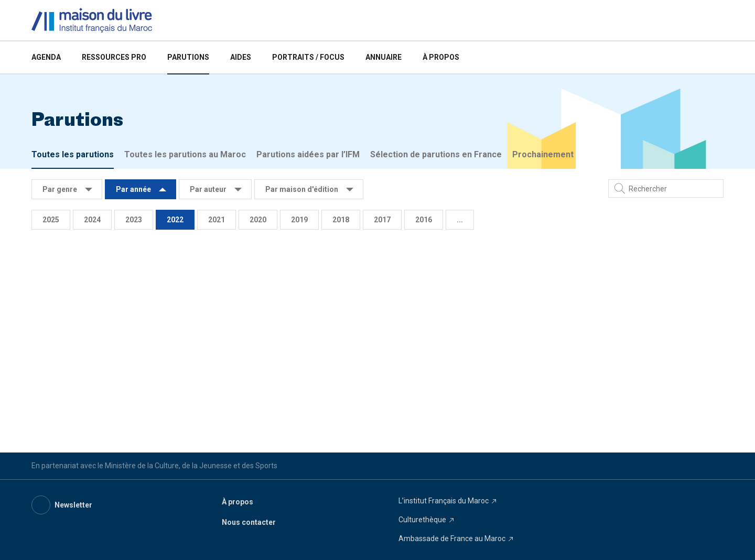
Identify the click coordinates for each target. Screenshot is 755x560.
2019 (299, 220)
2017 (382, 220)
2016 (424, 220)
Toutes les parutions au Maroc (185, 154)
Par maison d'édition (302, 189)
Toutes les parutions (73, 154)
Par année (133, 189)
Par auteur (208, 189)
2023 (134, 220)
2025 (51, 220)
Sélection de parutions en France (436, 154)
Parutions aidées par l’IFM (308, 154)
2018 (341, 220)
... (460, 220)
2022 (175, 220)
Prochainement (543, 154)
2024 (92, 220)
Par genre (60, 189)
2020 (258, 220)
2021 (217, 220)
